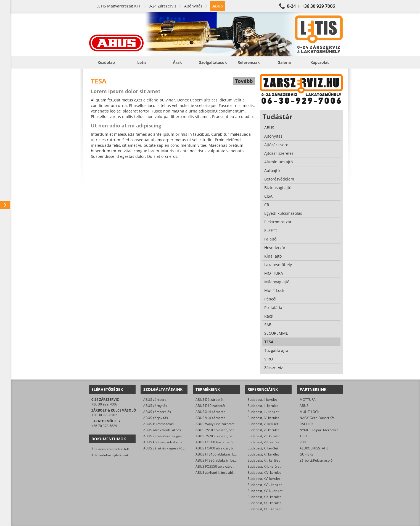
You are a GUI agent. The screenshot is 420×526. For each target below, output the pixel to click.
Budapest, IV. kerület (263, 418)
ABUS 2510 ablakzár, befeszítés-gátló (224, 430)
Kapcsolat (320, 62)
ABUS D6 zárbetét (209, 400)
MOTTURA (308, 400)
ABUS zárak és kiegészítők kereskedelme (175, 448)
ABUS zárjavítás (156, 418)
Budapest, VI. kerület (263, 430)
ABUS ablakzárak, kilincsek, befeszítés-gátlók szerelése (186, 430)
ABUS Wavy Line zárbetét (215, 424)
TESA (304, 436)
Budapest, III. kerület (263, 412)
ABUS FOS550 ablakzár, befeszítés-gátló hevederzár (236, 466)
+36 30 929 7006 (104, 404)
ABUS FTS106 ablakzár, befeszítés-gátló (226, 454)
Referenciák (249, 62)
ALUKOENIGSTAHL (314, 448)
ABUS (304, 406)
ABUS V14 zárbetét (210, 418)
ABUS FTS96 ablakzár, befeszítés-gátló (225, 460)
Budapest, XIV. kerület (264, 473)
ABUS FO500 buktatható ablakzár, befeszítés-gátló (234, 442)
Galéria (284, 62)
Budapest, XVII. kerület (265, 485)
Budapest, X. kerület (263, 448)
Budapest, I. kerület (262, 400)
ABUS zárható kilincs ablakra (218, 473)
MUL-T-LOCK (309, 412)
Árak (177, 62)
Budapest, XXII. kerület (265, 509)
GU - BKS (307, 454)
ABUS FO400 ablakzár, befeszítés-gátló (225, 448)
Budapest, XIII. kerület (264, 466)
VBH (303, 442)
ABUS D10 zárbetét (210, 406)
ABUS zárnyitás (155, 406)
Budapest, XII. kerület (264, 460)
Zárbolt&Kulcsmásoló (316, 460)
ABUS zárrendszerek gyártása (167, 436)
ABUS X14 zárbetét (210, 412)
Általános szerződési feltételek (115, 449)
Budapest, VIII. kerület (264, 442)
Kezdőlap (106, 62)
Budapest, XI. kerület (263, 454)
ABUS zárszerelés (157, 412)
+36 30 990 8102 (104, 415)
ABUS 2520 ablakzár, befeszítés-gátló (224, 436)
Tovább (244, 81)
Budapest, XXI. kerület (264, 503)
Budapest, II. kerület (263, 406)
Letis (142, 62)
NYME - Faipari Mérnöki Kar (321, 430)
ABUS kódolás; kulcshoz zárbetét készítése (176, 442)
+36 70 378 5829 (104, 426)
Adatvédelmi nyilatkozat (110, 455)
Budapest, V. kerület (263, 424)
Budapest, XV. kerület (264, 479)
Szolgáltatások (213, 62)
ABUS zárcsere (155, 400)
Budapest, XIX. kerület (264, 497)
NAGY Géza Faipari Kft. (317, 418)
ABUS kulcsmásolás (159, 424)
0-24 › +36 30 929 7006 (311, 6)
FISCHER (306, 424)
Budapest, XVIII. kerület (265, 491)
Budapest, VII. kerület (264, 436)
